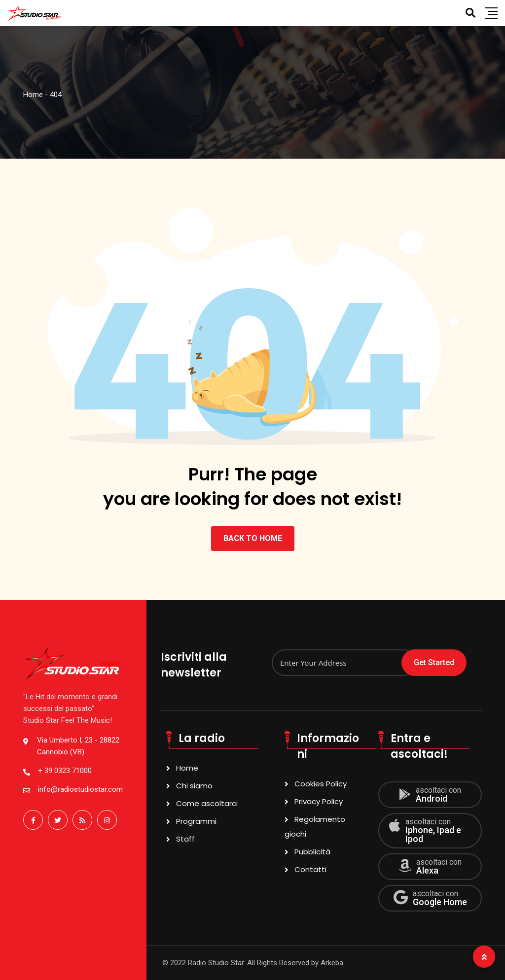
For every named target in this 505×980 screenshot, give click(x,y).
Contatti (310, 869)
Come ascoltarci (207, 803)
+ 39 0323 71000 (65, 771)
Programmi (196, 821)
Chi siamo (194, 786)
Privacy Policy (319, 801)
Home (187, 768)
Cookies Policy (321, 784)
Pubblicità (312, 852)
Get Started (434, 662)
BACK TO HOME (253, 538)
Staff (185, 839)
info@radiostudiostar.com (80, 789)
